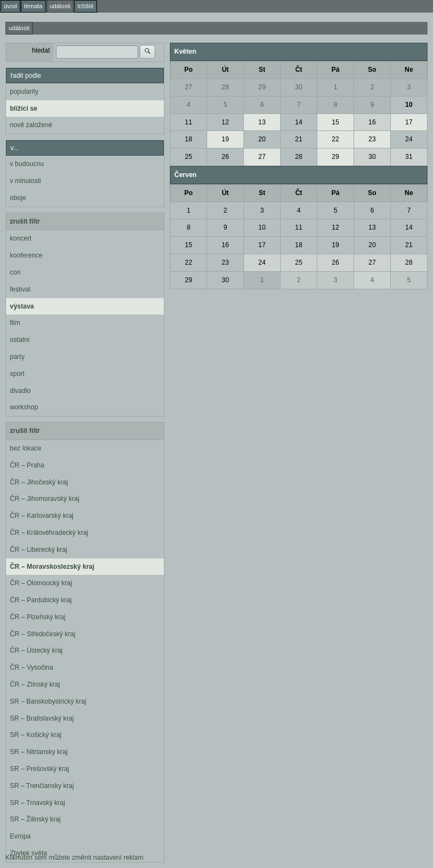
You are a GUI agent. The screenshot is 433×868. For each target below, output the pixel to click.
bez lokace (25, 448)
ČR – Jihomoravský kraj (45, 499)
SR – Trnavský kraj (38, 803)
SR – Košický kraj (36, 735)
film (15, 323)
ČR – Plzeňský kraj (38, 617)
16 (372, 122)
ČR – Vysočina (32, 667)
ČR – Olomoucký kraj (41, 583)
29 (262, 87)
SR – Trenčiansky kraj (42, 786)
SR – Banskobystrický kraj (48, 701)
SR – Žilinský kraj (35, 819)
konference (26, 255)
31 (409, 157)
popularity (24, 92)
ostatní (20, 340)
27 (188, 87)
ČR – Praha (27, 465)
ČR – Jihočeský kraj (39, 482)
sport (17, 374)
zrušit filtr (25, 221)
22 (335, 139)
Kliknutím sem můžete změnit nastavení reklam (74, 858)
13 (262, 122)
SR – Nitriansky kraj (39, 752)
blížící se (24, 108)
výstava (22, 306)
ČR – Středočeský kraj (42, 634)
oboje (18, 198)
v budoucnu (27, 164)
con (15, 272)
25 (188, 157)
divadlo (20, 391)
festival (20, 289)
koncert (21, 238)
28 (225, 87)
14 (298, 122)
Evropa (20, 836)
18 (188, 139)
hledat (41, 50)
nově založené (31, 125)
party (17, 357)
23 (372, 139)
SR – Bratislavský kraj (42, 718)
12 (225, 122)
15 (335, 122)
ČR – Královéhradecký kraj (49, 533)
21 (298, 139)
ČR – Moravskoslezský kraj (52, 567)
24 (409, 139)
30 (298, 87)
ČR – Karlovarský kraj (42, 516)
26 (225, 157)
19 (225, 139)
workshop (24, 407)
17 (409, 122)
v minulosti (25, 181)
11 (188, 122)
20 (262, 139)
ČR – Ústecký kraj (36, 650)
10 (409, 105)
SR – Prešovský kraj (39, 769)
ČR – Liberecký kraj (39, 550)
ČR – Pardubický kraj (41, 600)
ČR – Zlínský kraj (35, 684)
